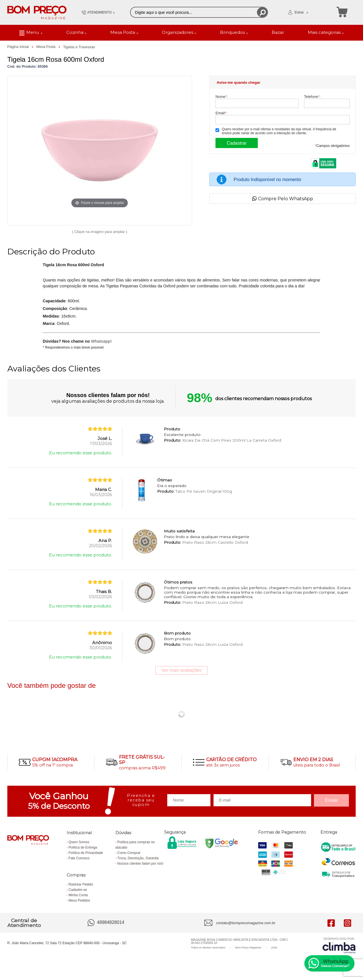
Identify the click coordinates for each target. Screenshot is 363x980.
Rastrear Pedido (81, 884)
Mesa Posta (46, 47)
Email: (221, 113)
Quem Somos (79, 842)
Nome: (222, 97)
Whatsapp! (102, 341)
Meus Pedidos (79, 900)
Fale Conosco (79, 858)
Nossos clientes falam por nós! (140, 864)
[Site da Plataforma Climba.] (339, 945)
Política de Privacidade (86, 853)
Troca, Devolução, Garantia (138, 858)
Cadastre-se (78, 890)
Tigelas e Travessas (79, 47)
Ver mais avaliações (181, 670)
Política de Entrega (83, 847)
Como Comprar (129, 853)
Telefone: (312, 97)
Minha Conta (78, 895)
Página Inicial (19, 47)
